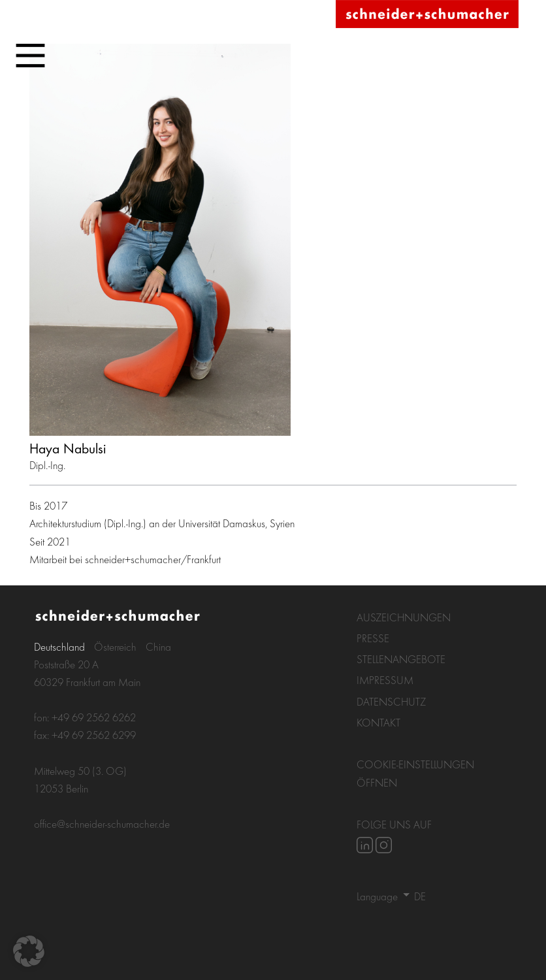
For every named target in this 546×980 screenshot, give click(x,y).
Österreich (115, 646)
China (158, 646)
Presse (373, 638)
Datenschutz (391, 701)
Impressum (385, 680)
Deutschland (59, 646)
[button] (29, 951)
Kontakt (378, 722)
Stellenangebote (401, 659)
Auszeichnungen (404, 617)
